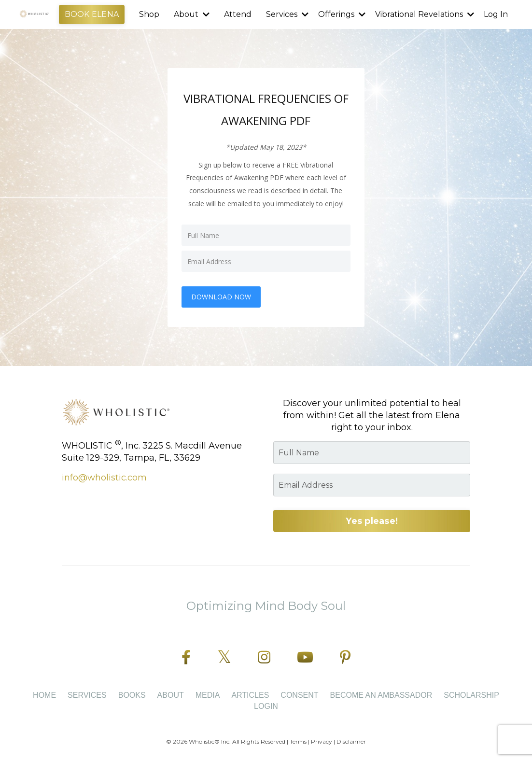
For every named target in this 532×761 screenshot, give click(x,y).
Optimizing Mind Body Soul (266, 606)
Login (266, 706)
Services (287, 14)
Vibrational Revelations (425, 14)
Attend (238, 14)
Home (44, 695)
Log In (496, 14)
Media (208, 695)
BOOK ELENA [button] (92, 14)
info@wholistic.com (104, 478)
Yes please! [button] (372, 521)
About (192, 14)
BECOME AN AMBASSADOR (381, 695)
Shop (149, 14)
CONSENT (299, 695)
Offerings (342, 14)
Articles (250, 695)
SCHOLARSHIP (471, 695)
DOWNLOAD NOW (221, 297)
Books (132, 695)
